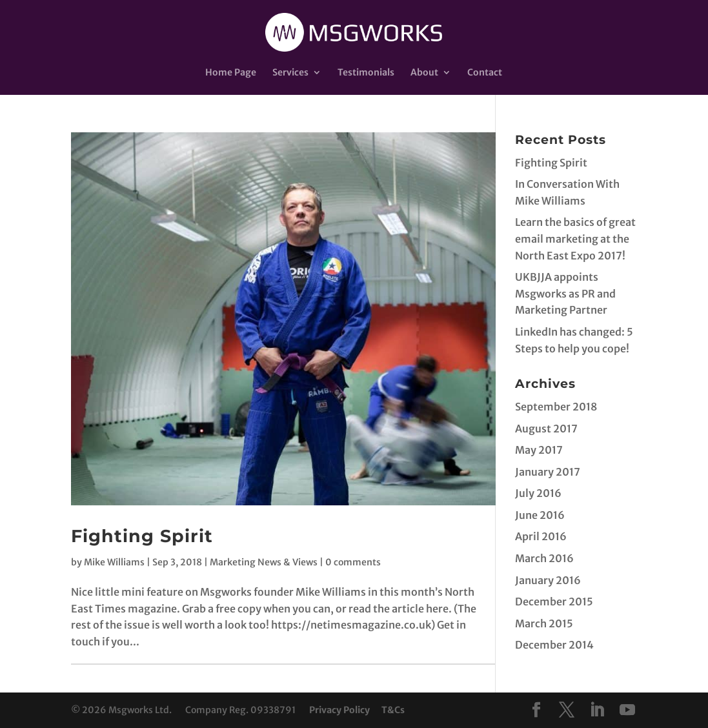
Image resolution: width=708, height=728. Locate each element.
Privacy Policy (339, 710)
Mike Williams (114, 562)
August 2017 (546, 429)
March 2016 (544, 558)
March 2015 (544, 623)
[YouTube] (627, 711)
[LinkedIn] (597, 711)
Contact (485, 73)
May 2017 (539, 450)
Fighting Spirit (142, 536)
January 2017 (548, 472)
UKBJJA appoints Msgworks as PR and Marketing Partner (565, 293)
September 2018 (556, 407)
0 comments (353, 562)
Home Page (231, 73)
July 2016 (538, 493)
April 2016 (541, 536)
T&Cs (393, 710)
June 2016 (540, 515)
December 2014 (554, 645)
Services (290, 73)
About (424, 73)
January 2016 (548, 580)
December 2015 (554, 602)
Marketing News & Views (264, 562)
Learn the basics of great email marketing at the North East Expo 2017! (575, 238)
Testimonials (366, 73)
